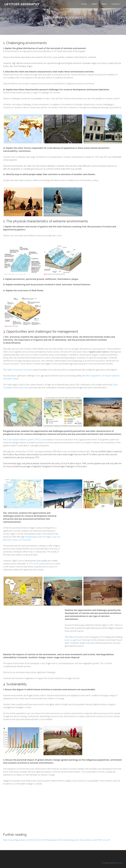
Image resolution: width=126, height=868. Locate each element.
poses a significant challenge (77, 640)
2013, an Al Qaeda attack (40, 564)
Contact (115, 5)
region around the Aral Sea (19, 370)
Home (84, 5)
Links (94, 5)
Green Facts (23, 388)
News (104, 5)
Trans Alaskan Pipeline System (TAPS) (24, 440)
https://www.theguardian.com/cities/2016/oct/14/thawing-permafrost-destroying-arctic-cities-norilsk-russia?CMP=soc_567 (57, 840)
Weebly (120, 863)
